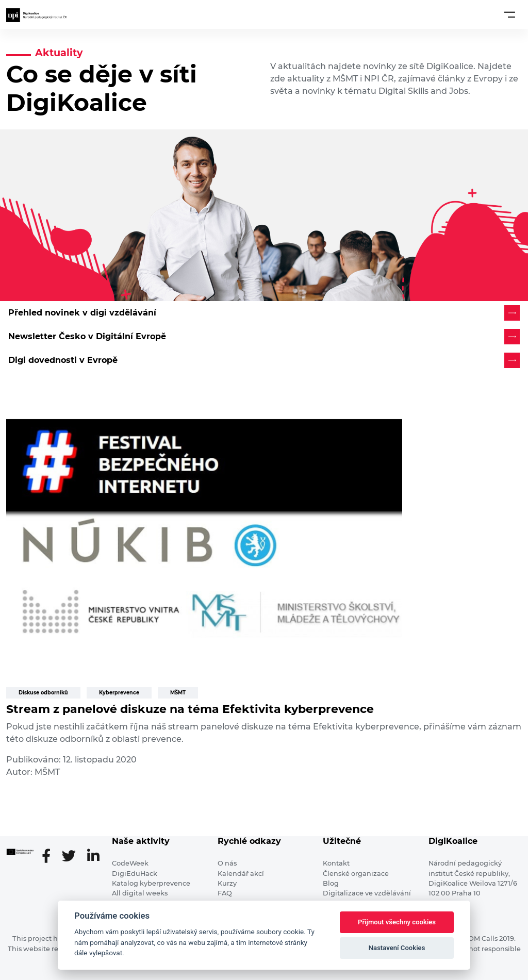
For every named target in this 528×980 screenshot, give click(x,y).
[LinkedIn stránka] (93, 857)
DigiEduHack (135, 874)
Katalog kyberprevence (151, 883)
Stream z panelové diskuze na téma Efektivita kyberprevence (190, 709)
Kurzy (227, 883)
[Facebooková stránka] (50, 857)
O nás (227, 863)
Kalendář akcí (241, 874)
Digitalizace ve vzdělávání (367, 893)
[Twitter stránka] (73, 857)
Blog (331, 883)
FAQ (225, 893)
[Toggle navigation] (510, 14)
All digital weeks (140, 893)
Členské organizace (356, 874)
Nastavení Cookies (397, 948)
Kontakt (336, 863)
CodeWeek (130, 863)
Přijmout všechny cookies (397, 922)
